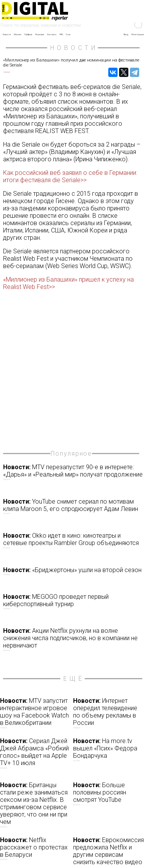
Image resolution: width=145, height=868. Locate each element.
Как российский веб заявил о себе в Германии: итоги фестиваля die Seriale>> (70, 176)
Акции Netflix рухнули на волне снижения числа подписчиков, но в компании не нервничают (73, 639)
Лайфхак (28, 34)
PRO (61, 34)
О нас (68, 34)
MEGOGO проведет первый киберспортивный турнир (73, 601)
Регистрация (138, 34)
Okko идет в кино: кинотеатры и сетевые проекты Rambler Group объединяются (73, 540)
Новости (7, 34)
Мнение (18, 34)
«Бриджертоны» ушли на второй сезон (73, 571)
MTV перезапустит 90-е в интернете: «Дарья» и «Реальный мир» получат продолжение (73, 472)
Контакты (52, 34)
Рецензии (40, 34)
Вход (126, 34)
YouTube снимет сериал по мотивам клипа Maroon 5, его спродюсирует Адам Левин (73, 506)
